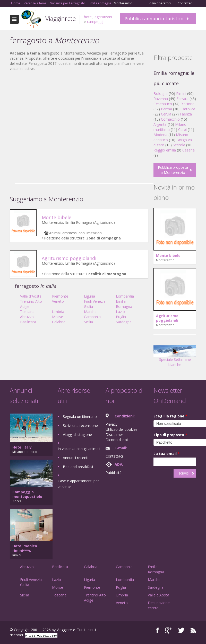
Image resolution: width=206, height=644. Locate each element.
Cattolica (188, 109)
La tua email (167, 454)
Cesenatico (163, 104)
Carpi (182, 129)
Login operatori (159, 3)
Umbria (58, 312)
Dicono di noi (117, 440)
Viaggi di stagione (77, 435)
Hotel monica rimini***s (25, 548)
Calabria (59, 322)
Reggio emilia (165, 150)
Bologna (161, 93)
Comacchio (170, 119)
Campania (92, 317)
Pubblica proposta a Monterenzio (173, 170)
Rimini (181, 93)
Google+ (169, 630)
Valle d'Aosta (31, 296)
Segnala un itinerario (80, 417)
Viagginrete (61, 18)
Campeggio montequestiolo (27, 494)
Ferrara (182, 99)
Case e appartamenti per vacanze (78, 484)
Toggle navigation (14, 19)
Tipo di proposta (170, 435)
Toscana (27, 312)
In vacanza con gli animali (79, 449)
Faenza (186, 114)
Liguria (89, 296)
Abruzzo (27, 317)
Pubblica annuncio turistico (154, 19)
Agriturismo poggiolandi (69, 258)
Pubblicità (114, 473)
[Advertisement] (79, 112)
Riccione (187, 104)
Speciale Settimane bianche (175, 358)
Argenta (160, 124)
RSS (193, 630)
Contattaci (185, 3)
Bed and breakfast (78, 467)
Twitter (181, 630)
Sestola (179, 145)
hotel (88, 17)
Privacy (111, 424)
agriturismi (103, 17)
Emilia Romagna (124, 304)
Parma (166, 109)
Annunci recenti (76, 458)
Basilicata (28, 322)
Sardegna (124, 322)
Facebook (157, 630)
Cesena (188, 150)
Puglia (121, 317)
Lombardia (125, 296)
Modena (160, 135)
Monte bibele (57, 217)
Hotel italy (22, 447)
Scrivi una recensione (80, 426)
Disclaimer (114, 435)
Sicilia (88, 322)
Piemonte (60, 296)
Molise (58, 317)
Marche (90, 312)
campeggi (95, 21)
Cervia (166, 114)
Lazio (120, 312)
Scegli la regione (170, 416)
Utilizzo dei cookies (122, 429)
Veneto (58, 301)
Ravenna (161, 99)
